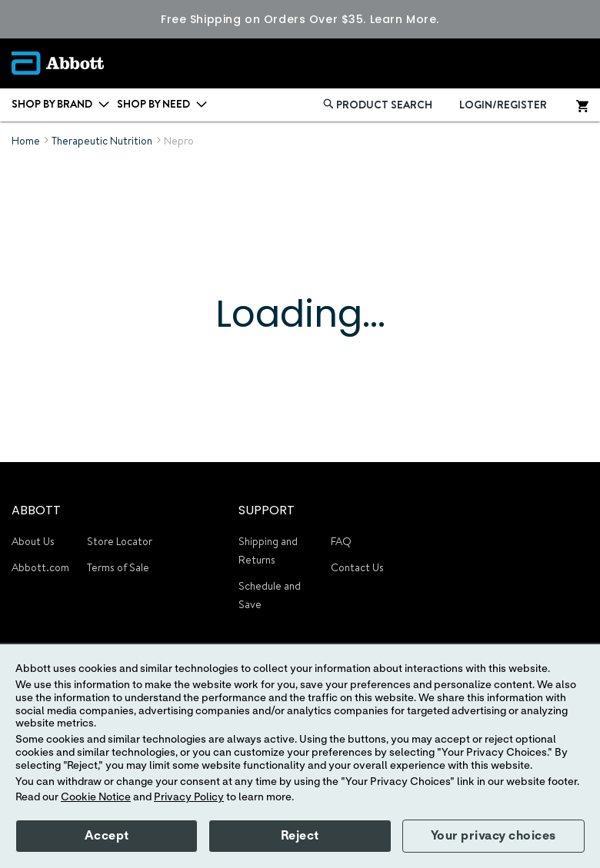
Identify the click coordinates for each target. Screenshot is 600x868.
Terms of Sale (118, 567)
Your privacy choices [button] (493, 836)
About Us (33, 541)
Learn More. (405, 19)
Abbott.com (40, 567)
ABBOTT (36, 510)
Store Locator (120, 541)
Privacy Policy (189, 797)
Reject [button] (300, 836)
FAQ (341, 541)
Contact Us (357, 567)
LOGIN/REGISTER (503, 105)
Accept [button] (107, 836)
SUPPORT (267, 510)
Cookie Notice (96, 797)
